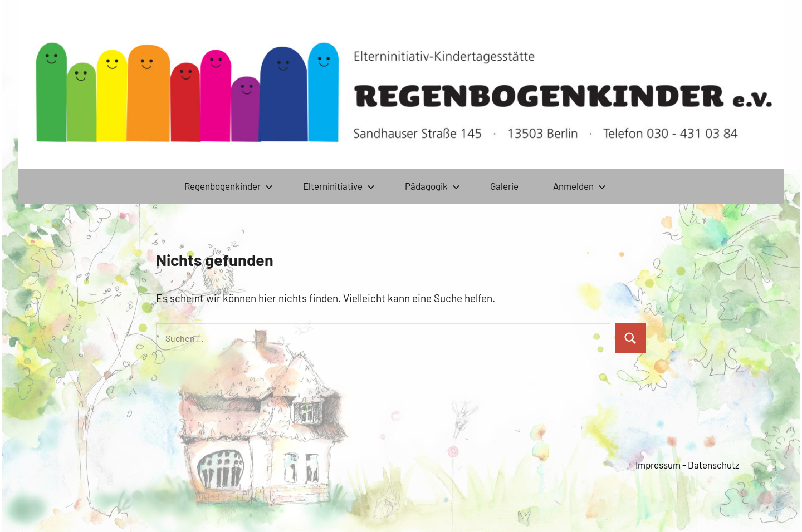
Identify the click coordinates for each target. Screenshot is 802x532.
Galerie (504, 186)
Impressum (658, 465)
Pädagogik (432, 186)
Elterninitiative (339, 186)
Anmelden (580, 186)
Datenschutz (714, 465)
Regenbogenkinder (229, 186)
